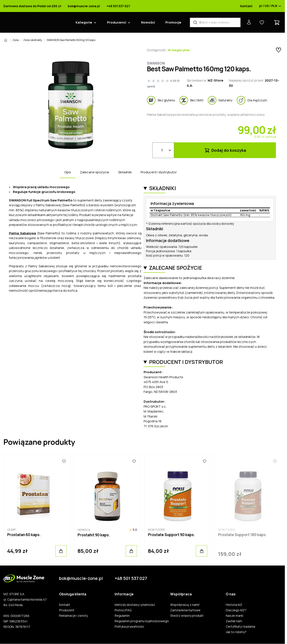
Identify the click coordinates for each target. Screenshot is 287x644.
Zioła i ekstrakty (33, 40)
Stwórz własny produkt (187, 616)
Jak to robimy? (236, 632)
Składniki (125, 172)
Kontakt (246, 6)
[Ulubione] (64, 461)
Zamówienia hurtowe (185, 610)
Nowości (148, 22)
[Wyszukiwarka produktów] (215, 22)
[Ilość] (163, 150)
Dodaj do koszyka (225, 150)
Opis (68, 172)
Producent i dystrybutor (159, 172)
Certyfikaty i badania (240, 627)
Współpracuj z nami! (185, 605)
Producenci (117, 22)
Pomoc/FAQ (123, 610)
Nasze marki (234, 616)
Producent (67, 610)
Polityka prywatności (129, 627)
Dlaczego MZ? (236, 610)
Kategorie (84, 22)
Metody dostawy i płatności (135, 605)
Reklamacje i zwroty (73, 616)
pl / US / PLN (270, 6)
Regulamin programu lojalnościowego (142, 621)
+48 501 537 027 (118, 6)
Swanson (156, 63)
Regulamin (122, 616)
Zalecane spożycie (95, 172)
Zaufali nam (234, 621)
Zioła (16, 40)
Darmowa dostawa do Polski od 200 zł (32, 6)
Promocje (173, 22)
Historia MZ (234, 605)
